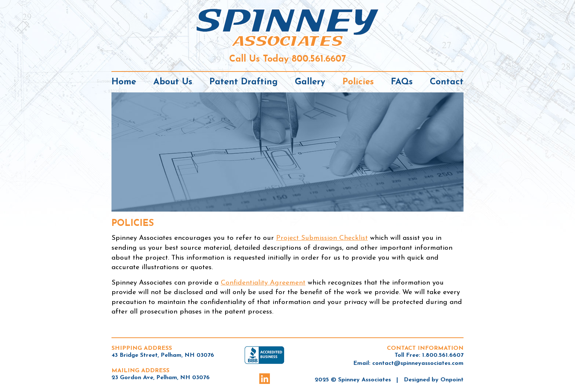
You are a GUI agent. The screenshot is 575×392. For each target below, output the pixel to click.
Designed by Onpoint (434, 380)
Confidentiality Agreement (263, 283)
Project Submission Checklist (322, 238)
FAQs (402, 82)
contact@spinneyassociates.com (418, 363)
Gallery (310, 82)
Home (124, 82)
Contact (447, 82)
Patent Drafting (243, 82)
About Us (173, 82)
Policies (358, 82)
